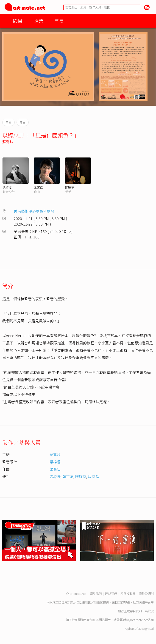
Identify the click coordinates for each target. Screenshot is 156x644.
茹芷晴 (68, 476)
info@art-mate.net (135, 620)
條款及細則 (146, 594)
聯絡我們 (111, 594)
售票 (59, 21)
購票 (38, 21)
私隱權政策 (128, 594)
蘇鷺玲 (8, 142)
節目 (18, 21)
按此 (151, 611)
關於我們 (96, 594)
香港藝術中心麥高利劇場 (34, 211)
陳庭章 (70, 187)
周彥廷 (94, 476)
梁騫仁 (38, 187)
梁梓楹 (7, 187)
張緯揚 (55, 476)
